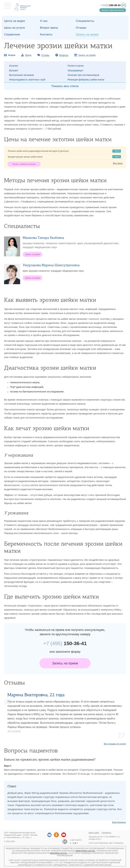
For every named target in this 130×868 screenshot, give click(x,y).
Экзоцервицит (75, 70)
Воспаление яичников (21, 75)
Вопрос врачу (49, 28)
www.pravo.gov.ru (85, 851)
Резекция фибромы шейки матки (86, 80)
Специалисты (85, 21)
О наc (44, 21)
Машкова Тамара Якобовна (43, 238)
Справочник (12, 34)
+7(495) (110, 5)
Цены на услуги (14, 28)
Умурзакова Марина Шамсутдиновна (51, 265)
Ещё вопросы (119, 822)
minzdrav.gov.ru (58, 853)
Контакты (46, 34)
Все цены (118, 163)
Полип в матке (76, 66)
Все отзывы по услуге (115, 744)
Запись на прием (65, 663)
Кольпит (14, 66)
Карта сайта (94, 833)
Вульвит (14, 70)
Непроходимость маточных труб (27, 80)
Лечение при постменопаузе (83, 75)
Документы (107, 833)
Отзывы (81, 28)
